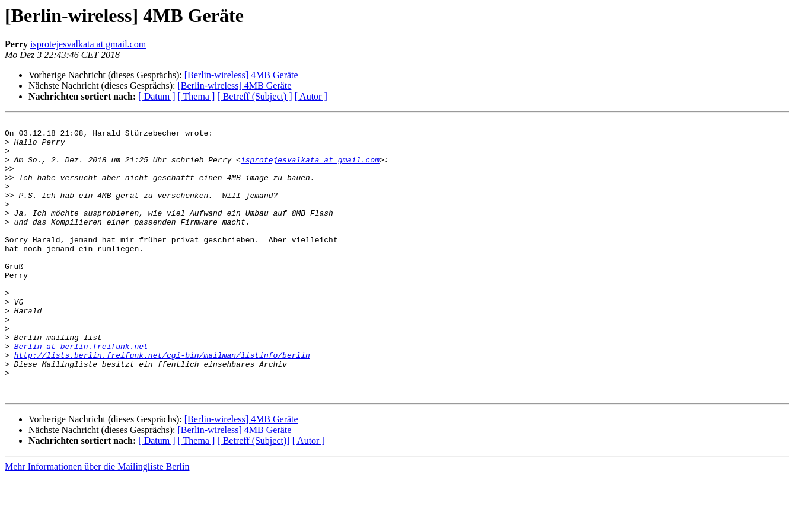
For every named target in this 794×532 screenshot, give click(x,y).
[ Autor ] (311, 96)
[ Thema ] (197, 96)
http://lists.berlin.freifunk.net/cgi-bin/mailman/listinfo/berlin (162, 403)
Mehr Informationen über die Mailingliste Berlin (97, 522)
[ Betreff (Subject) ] (254, 96)
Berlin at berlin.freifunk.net (81, 392)
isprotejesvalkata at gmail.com (88, 44)
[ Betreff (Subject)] (253, 496)
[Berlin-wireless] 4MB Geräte (241, 75)
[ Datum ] (157, 96)
